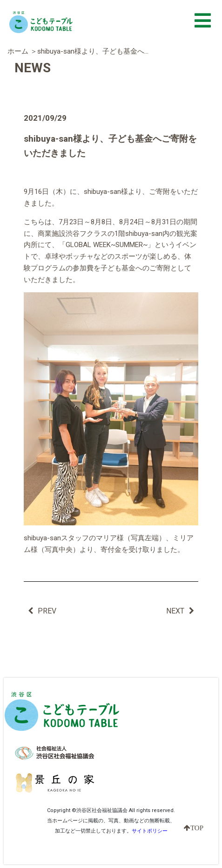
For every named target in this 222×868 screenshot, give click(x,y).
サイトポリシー (150, 831)
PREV (42, 611)
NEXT (180, 611)
